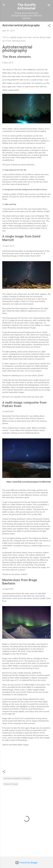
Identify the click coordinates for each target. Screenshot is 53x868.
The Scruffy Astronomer (27, 7)
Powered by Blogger (26, 863)
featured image (11, 784)
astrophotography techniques (17, 778)
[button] (49, 26)
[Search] (49, 6)
